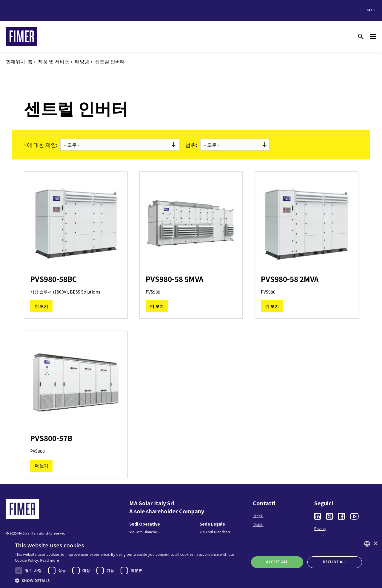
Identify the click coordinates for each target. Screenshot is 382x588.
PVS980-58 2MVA (290, 279)
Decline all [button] (335, 562)
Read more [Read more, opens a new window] (50, 560)
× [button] (375, 544)
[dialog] (191, 562)
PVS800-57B (51, 438)
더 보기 (41, 306)
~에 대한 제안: (41, 145)
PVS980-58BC (53, 279)
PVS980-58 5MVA (175, 279)
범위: (191, 145)
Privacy (320, 528)
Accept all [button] (277, 562)
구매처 (258, 525)
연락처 (258, 516)
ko (369, 10)
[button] (128, 581)
